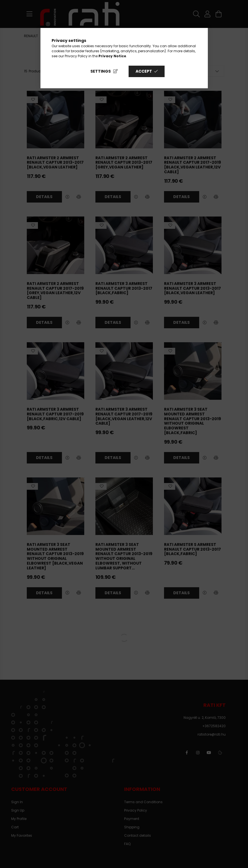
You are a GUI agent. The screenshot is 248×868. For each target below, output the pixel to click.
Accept (144, 71)
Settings (101, 71)
